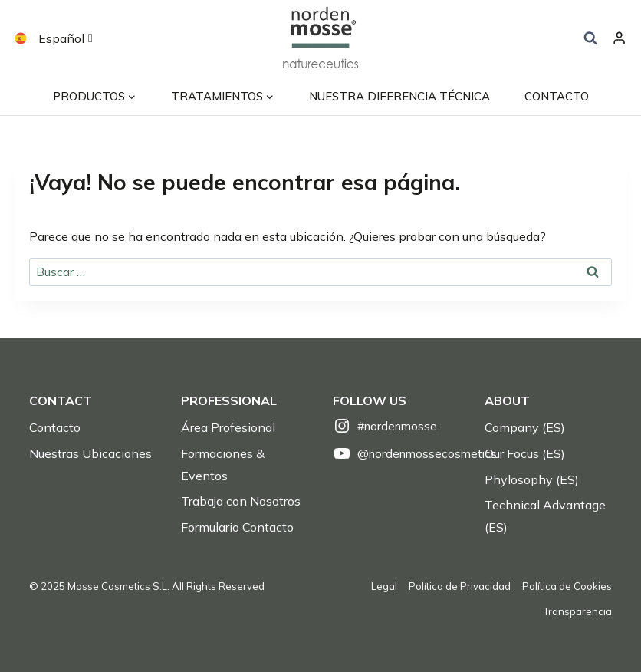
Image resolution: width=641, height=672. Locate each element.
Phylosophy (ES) (532, 479)
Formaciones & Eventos (223, 464)
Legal (384, 586)
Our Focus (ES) (525, 453)
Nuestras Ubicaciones (90, 453)
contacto (557, 96)
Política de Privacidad (460, 586)
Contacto (55, 427)
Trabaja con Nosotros (241, 501)
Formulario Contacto (237, 527)
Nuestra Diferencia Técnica (399, 96)
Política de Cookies (567, 586)
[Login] (619, 38)
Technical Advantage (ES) (545, 516)
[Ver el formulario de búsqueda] (590, 38)
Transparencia (578, 611)
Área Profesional (228, 427)
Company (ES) (525, 427)
